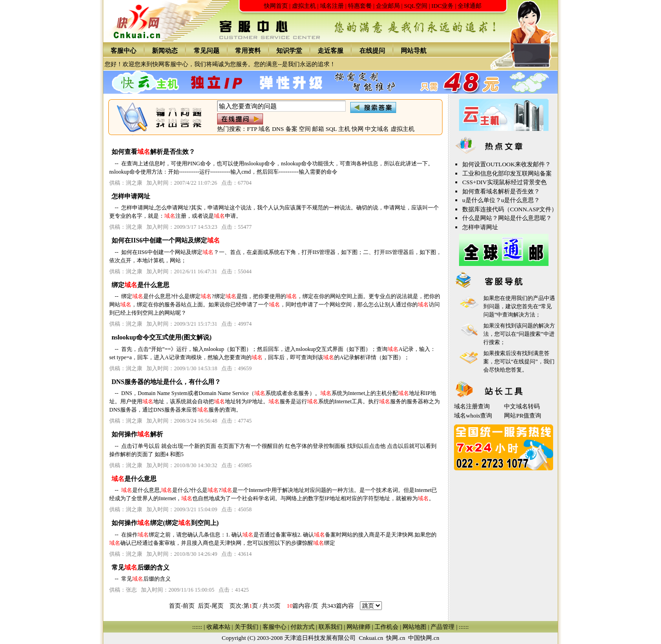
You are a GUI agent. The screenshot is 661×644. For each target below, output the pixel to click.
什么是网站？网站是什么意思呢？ (507, 218)
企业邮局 (388, 6)
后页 (204, 606)
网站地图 (415, 627)
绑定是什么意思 (140, 285)
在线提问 (372, 51)
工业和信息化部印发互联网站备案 (507, 173)
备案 (291, 129)
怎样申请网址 (131, 196)
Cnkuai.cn (371, 638)
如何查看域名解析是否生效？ (501, 191)
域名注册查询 (472, 406)
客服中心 (123, 51)
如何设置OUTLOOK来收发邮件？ (507, 164)
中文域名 (377, 129)
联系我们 (330, 627)
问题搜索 (530, 334)
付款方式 (302, 627)
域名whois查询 (473, 415)
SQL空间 (416, 6)
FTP (252, 129)
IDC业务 (443, 6)
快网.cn (396, 638)
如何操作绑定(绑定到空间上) (165, 523)
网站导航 (414, 51)
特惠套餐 (360, 6)
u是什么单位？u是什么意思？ (501, 200)
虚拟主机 (304, 6)
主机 (344, 129)
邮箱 (318, 129)
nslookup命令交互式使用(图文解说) (162, 337)
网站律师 (359, 627)
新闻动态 (165, 51)
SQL (331, 129)
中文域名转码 (522, 406)
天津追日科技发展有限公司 (320, 638)
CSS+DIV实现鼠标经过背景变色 (504, 182)
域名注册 (332, 6)
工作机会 (387, 627)
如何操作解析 (137, 434)
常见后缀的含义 (140, 568)
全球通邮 (470, 6)
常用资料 (248, 51)
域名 (264, 129)
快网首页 (276, 6)
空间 (305, 129)
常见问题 (207, 51)
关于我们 (246, 627)
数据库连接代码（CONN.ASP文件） (510, 209)
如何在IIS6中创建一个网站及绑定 (166, 240)
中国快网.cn (424, 638)
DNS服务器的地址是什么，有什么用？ (166, 382)
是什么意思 (134, 479)
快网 (358, 129)
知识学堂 (289, 51)
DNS (278, 129)
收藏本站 (218, 627)
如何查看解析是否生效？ (153, 152)
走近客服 (330, 51)
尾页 (218, 606)
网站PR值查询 (523, 415)
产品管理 (443, 627)
